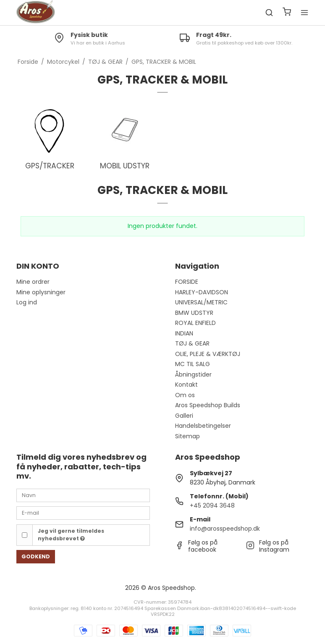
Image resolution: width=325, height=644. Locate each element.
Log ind (27, 302)
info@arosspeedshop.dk (225, 529)
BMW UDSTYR (194, 313)
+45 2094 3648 (212, 505)
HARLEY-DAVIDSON (202, 292)
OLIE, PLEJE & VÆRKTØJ (208, 354)
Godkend (36, 556)
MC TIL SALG (193, 364)
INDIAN (184, 333)
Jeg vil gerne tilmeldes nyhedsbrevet (71, 535)
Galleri (184, 416)
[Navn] (83, 495)
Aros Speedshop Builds (208, 405)
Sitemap (187, 436)
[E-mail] (83, 513)
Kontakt (186, 385)
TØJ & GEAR (192, 343)
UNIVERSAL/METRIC (201, 302)
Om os (185, 395)
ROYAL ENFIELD (195, 323)
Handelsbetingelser (203, 426)
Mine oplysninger (41, 292)
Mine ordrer (33, 282)
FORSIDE (187, 282)
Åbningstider (193, 374)
